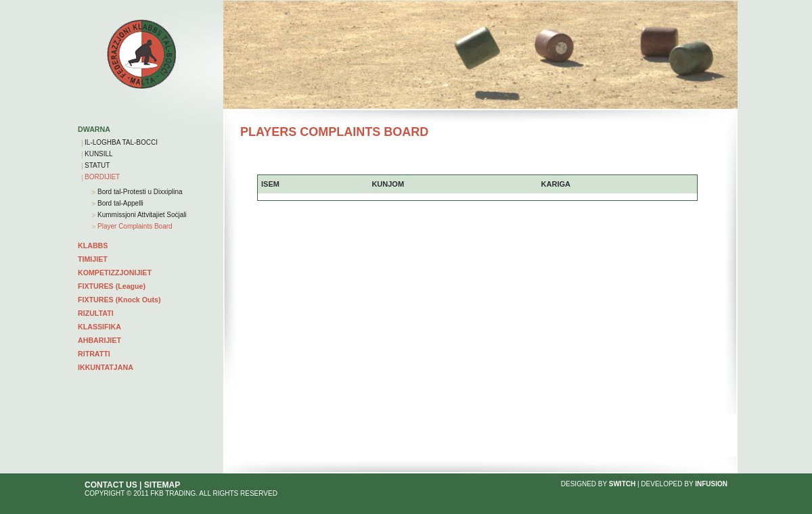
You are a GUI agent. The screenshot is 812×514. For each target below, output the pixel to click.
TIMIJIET (93, 259)
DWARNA (94, 129)
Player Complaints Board (134, 226)
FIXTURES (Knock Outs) (119, 300)
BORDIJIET (102, 177)
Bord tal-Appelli (119, 203)
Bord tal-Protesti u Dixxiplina (139, 192)
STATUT (97, 165)
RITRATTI (94, 354)
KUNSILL (99, 154)
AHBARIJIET (99, 340)
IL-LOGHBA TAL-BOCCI (121, 142)
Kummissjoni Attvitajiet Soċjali (141, 215)
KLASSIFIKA (99, 327)
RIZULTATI (96, 313)
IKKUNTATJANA (106, 367)
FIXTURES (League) (112, 286)
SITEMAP (162, 485)
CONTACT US (111, 485)
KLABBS (93, 246)
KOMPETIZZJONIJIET (115, 273)
